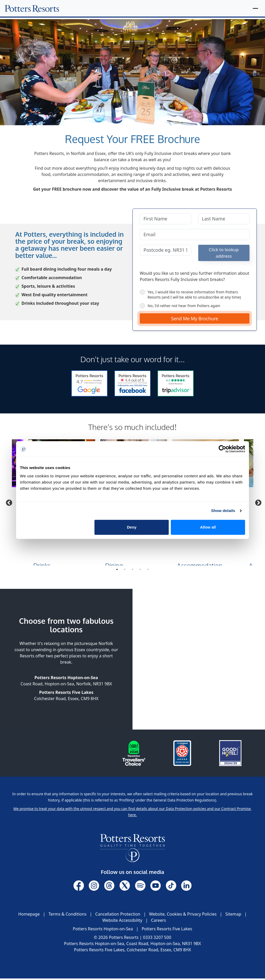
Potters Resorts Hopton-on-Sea (103, 930)
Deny (132, 527)
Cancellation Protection (118, 916)
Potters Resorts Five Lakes (167, 930)
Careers (158, 922)
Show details (223, 511)
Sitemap (233, 916)
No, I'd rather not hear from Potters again (180, 307)
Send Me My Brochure (195, 320)
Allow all (208, 527)
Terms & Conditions (67, 916)
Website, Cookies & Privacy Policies (183, 916)
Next (257, 503)
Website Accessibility (122, 922)
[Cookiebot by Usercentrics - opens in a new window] (222, 449)
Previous (8, 503)
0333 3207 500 (157, 939)
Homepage (29, 916)
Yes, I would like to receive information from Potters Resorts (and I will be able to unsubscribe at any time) (190, 296)
